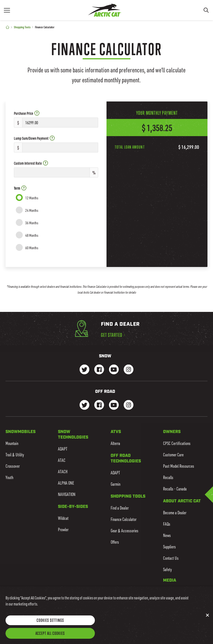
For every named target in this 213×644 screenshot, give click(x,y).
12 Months (32, 198)
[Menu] (7, 10)
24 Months (32, 210)
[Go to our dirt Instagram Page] (84, 405)
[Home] (7, 27)
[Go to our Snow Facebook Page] (99, 370)
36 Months (32, 223)
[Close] (207, 619)
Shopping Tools (22, 27)
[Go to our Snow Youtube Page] (114, 370)
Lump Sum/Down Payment (34, 138)
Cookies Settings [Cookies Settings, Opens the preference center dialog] (50, 624)
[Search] (206, 10)
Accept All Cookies (50, 637)
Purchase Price (27, 113)
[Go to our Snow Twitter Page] (84, 370)
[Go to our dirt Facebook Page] (99, 405)
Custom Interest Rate (31, 163)
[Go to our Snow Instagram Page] (129, 370)
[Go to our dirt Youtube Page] (114, 405)
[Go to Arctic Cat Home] (104, 10)
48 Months (32, 235)
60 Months (32, 248)
